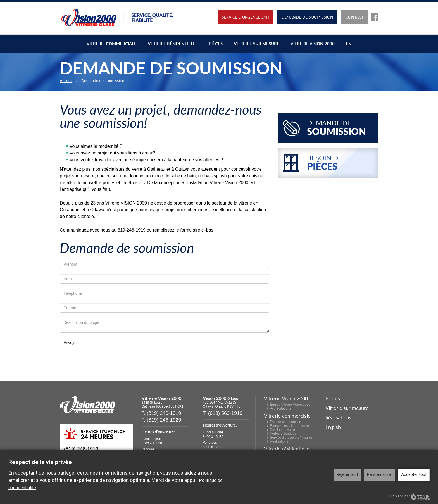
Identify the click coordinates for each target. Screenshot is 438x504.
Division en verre (282, 430)
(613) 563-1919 (225, 413)
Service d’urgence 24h (245, 17)
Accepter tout (414, 474)
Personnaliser (380, 474)
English (333, 427)
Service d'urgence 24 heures (291, 438)
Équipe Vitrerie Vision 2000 (290, 405)
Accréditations (280, 408)
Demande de (341, 128)
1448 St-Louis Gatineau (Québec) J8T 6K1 (163, 405)
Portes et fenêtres (283, 434)
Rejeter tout (347, 474)
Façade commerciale (285, 422)
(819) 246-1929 (164, 420)
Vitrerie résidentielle (173, 43)
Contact (354, 17)
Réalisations (279, 441)
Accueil (66, 81)
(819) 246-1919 (81, 449)
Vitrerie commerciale (112, 43)
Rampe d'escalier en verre (289, 426)
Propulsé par (410, 496)
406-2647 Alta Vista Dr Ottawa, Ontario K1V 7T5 (222, 405)
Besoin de (341, 163)
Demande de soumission (307, 17)
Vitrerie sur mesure (257, 43)
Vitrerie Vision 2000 (313, 43)
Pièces (216, 43)
